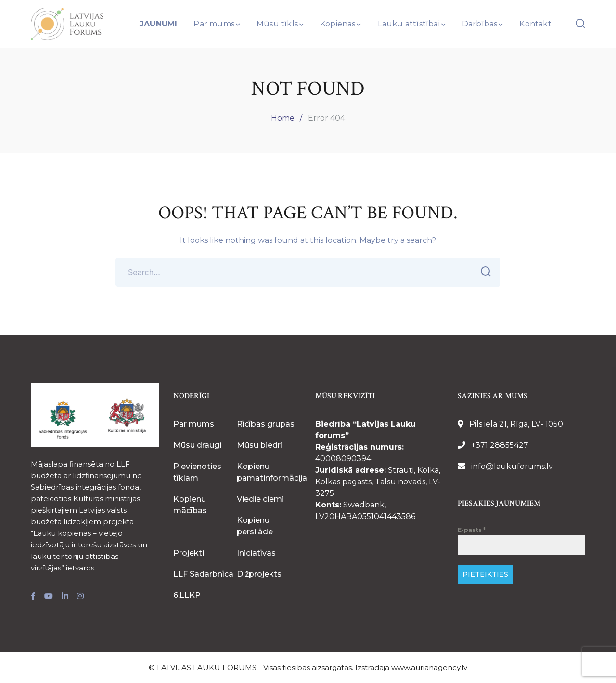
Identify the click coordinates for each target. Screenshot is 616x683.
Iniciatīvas (256, 553)
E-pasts (472, 530)
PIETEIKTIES (485, 574)
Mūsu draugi (197, 445)
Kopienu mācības (190, 505)
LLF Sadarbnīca (203, 574)
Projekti (189, 553)
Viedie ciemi (260, 499)
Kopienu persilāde (255, 526)
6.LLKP (187, 595)
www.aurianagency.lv (429, 667)
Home (283, 118)
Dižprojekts (259, 574)
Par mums (194, 424)
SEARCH (483, 272)
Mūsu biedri (260, 445)
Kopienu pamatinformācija (272, 472)
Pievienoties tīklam (197, 472)
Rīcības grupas (266, 424)
